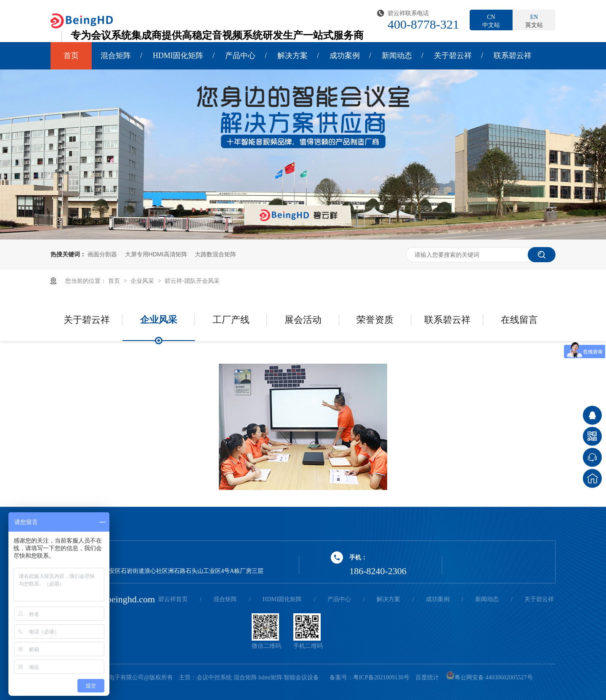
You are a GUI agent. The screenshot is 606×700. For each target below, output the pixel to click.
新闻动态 (397, 56)
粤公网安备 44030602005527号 (489, 677)
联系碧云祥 (513, 56)
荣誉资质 (375, 320)
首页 (71, 56)
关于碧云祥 (453, 56)
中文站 (491, 21)
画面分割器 (102, 254)
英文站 (534, 21)
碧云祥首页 (173, 599)
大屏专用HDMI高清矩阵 (156, 254)
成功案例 (345, 56)
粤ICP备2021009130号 (381, 677)
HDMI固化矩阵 (178, 56)
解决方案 (292, 56)
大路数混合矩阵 (215, 254)
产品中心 (240, 56)
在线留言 (519, 320)
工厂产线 (231, 320)
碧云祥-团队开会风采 (192, 281)
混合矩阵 (116, 56)
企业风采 (143, 281)
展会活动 (303, 320)
